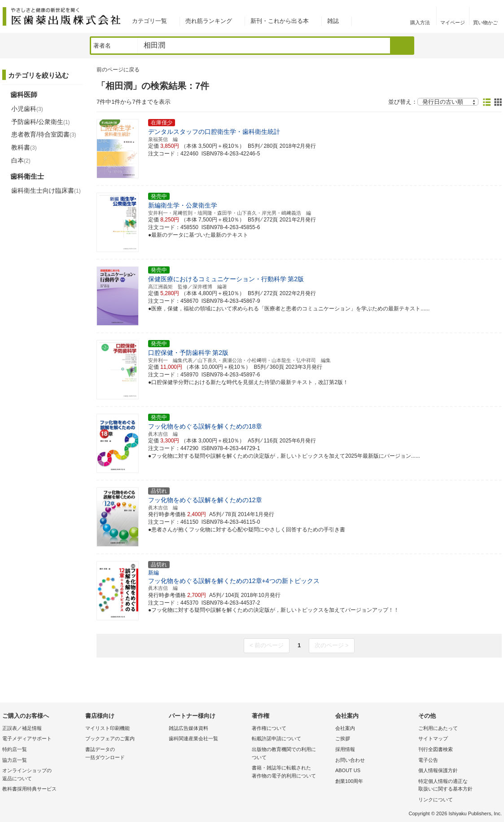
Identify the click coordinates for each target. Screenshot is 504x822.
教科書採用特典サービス (29, 789)
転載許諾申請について (276, 738)
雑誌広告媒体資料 (188, 728)
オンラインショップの (42, 775)
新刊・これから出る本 (280, 21)
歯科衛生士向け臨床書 (46, 190)
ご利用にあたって (438, 728)
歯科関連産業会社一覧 (193, 738)
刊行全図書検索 (436, 749)
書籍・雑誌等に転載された (291, 772)
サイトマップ (433, 738)
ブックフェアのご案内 (110, 738)
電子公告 (428, 760)
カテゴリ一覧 (149, 21)
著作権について (269, 728)
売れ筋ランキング (209, 21)
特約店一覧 (15, 749)
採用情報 (345, 749)
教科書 (24, 147)
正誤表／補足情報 (22, 728)
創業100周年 (349, 781)
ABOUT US (348, 770)
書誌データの (125, 754)
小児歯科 (27, 109)
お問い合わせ (350, 760)
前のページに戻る (118, 70)
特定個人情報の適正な (458, 786)
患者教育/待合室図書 (44, 134)
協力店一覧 (15, 760)
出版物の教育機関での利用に (291, 754)
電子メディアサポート (27, 738)
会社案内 (345, 728)
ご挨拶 (343, 738)
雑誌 (333, 21)
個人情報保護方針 (438, 770)
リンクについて (436, 800)
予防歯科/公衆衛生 (41, 122)
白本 (21, 160)
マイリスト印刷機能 (107, 728)
